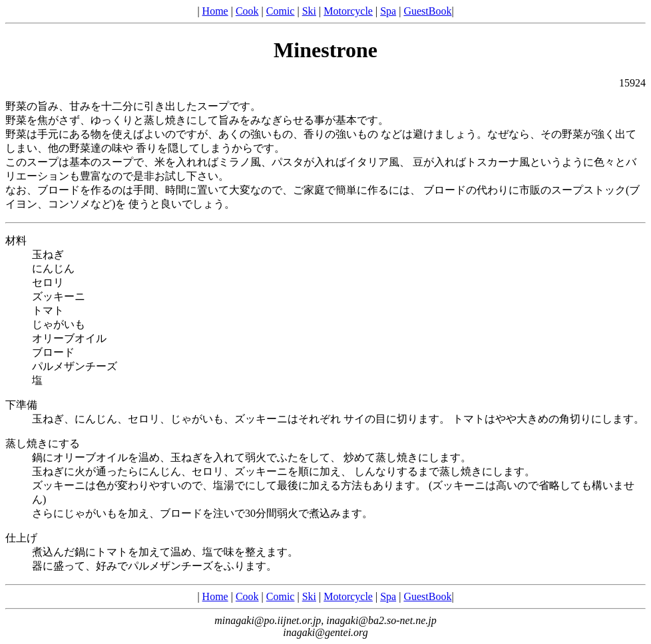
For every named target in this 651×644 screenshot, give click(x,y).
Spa (388, 11)
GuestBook (427, 11)
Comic (281, 11)
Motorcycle (348, 11)
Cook (247, 11)
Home (215, 11)
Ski (309, 11)
